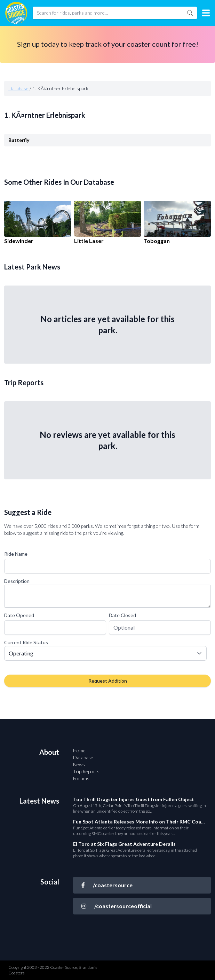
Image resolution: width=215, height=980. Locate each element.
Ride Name (16, 554)
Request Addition (108, 681)
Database (18, 88)
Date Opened (19, 615)
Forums (81, 778)
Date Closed (122, 615)
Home (79, 750)
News (79, 764)
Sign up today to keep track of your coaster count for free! (108, 44)
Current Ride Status (26, 642)
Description (17, 581)
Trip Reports (86, 771)
